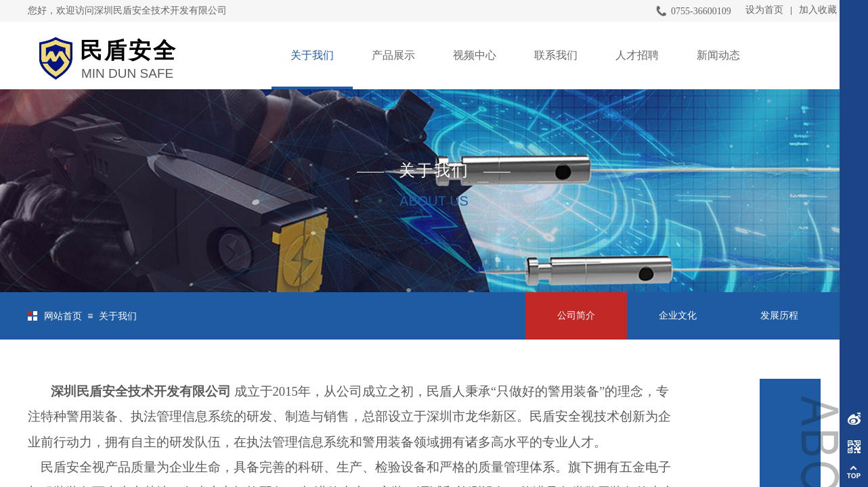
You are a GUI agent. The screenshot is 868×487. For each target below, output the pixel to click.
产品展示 (393, 55)
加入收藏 (818, 10)
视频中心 (475, 55)
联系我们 (556, 55)
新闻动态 (718, 55)
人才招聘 (637, 55)
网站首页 (63, 316)
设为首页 (764, 10)
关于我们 (312, 55)
